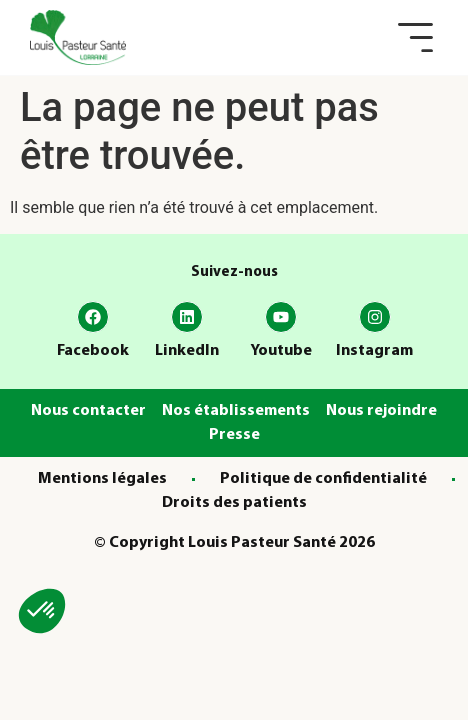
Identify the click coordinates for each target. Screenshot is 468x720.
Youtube (281, 351)
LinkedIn (187, 351)
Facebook (93, 351)
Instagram (374, 351)
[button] (415, 37)
